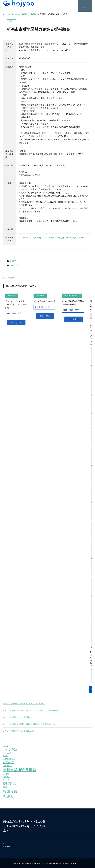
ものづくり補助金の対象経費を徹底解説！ (19, 731)
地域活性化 (15, 265)
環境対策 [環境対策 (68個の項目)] (6, 777)
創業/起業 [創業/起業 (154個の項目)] (9, 762)
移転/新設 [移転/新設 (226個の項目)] (9, 783)
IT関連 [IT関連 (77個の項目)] (6, 746)
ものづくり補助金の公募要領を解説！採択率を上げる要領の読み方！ (30, 724)
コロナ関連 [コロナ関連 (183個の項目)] (10, 749)
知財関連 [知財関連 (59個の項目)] (6, 779)
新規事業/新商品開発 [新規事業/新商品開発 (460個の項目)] (20, 770)
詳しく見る (16, 322)
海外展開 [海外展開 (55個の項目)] (6, 774)
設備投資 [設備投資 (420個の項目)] (10, 791)
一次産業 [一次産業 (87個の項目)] (7, 753)
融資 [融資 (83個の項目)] (5, 787)
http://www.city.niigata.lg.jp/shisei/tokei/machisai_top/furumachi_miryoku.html (52, 237)
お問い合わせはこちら (13, 277)
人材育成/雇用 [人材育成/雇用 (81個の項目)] (9, 758)
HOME (7, 846)
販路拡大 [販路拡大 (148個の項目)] (8, 796)
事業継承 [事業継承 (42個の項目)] (6, 756)
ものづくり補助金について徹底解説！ (18, 717)
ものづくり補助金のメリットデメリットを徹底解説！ (24, 703)
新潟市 (13, 261)
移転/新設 (68, 295)
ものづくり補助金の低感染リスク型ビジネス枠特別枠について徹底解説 (31, 710)
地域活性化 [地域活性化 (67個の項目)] (7, 765)
